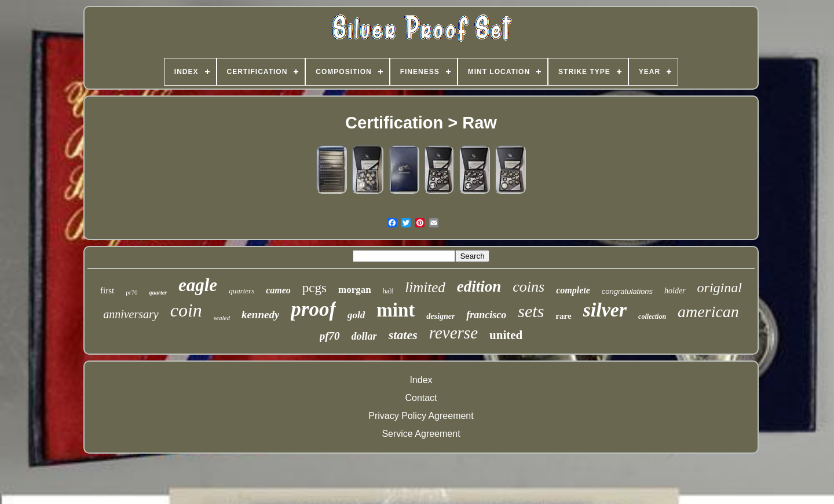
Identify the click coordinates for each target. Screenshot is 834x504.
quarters (242, 291)
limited (425, 287)
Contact (421, 398)
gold (356, 315)
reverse (453, 333)
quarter (158, 293)
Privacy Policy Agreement (421, 416)
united (506, 335)
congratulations (627, 291)
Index (421, 380)
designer (440, 316)
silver (605, 310)
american (708, 312)
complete (573, 290)
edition (479, 286)
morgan (355, 290)
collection (652, 317)
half (388, 291)
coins (528, 287)
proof (313, 309)
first (107, 290)
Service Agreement (421, 434)
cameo (278, 290)
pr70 (131, 292)
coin (186, 310)
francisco (486, 315)
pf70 (330, 336)
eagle (198, 285)
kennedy (260, 314)
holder (675, 291)
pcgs (314, 288)
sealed (222, 318)
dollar (364, 336)
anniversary (131, 314)
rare (563, 316)
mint (396, 310)
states (403, 335)
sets (531, 311)
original (720, 288)
